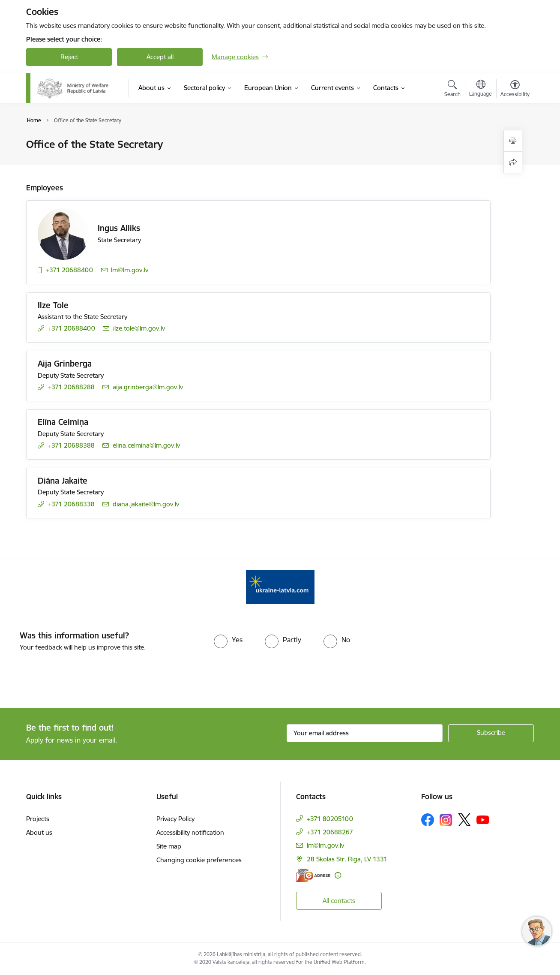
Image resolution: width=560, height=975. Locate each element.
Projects (38, 819)
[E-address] (313, 875)
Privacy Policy (175, 819)
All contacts (339, 901)
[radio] (228, 640)
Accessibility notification (190, 832)
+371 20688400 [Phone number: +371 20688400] (69, 270)
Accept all (160, 57)
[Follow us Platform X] (464, 820)
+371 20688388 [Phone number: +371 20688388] (71, 445)
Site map (169, 846)
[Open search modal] (452, 90)
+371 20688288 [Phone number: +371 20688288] (71, 387)
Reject (69, 57)
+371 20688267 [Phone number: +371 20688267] (330, 832)
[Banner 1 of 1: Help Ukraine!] (280, 586)
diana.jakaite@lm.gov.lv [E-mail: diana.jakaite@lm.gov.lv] (146, 504)
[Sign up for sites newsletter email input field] (365, 733)
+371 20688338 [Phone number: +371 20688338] (71, 504)
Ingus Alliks (119, 228)
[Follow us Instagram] (446, 820)
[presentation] (72, 676)
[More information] (338, 875)
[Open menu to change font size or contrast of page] (515, 90)
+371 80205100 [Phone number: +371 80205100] (330, 819)
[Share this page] (513, 162)
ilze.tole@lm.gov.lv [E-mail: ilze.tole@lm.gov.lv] (139, 328)
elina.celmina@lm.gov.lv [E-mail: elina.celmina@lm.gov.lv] (146, 445)
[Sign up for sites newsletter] (491, 733)
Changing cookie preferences (199, 860)
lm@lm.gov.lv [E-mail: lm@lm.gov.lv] (130, 270)
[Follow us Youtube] (483, 819)
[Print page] (513, 141)
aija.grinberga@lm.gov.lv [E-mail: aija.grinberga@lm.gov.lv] (148, 387)
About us (39, 832)
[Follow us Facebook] (428, 820)
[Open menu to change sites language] (481, 89)
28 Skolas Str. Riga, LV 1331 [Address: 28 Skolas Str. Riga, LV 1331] (347, 859)
